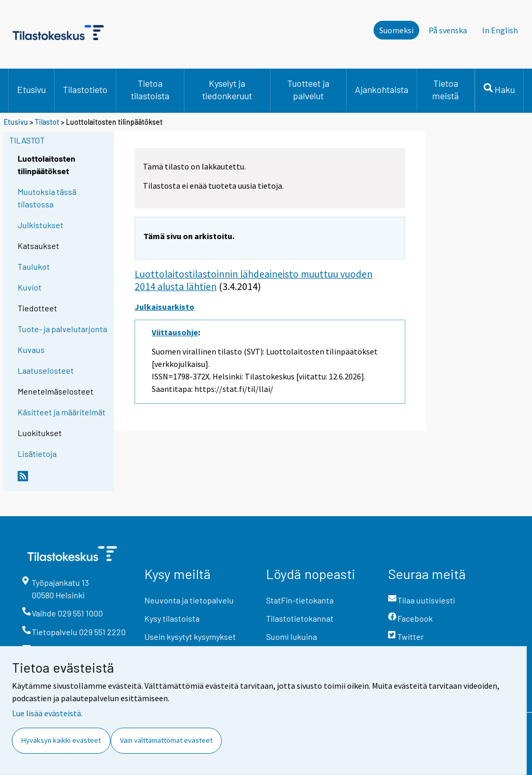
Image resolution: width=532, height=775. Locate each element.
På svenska (448, 30)
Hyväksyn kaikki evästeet (61, 740)
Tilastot (47, 122)
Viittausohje (175, 332)
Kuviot (30, 287)
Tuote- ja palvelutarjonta (62, 329)
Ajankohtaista (382, 89)
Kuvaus (31, 350)
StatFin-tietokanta (300, 600)
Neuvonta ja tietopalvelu (189, 600)
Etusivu (31, 89)
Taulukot (34, 266)
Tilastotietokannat (300, 618)
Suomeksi (396, 30)
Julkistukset (41, 225)
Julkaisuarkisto (164, 307)
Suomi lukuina (291, 636)
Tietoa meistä (445, 89)
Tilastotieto (85, 89)
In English (500, 30)
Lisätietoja (37, 454)
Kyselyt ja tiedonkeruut (227, 89)
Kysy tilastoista (172, 618)
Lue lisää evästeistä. (47, 713)
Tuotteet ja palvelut (308, 89)
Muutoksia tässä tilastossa (47, 198)
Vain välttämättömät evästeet (166, 740)
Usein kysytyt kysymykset (190, 636)
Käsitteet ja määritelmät (62, 412)
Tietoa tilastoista (150, 89)
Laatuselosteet (46, 370)
